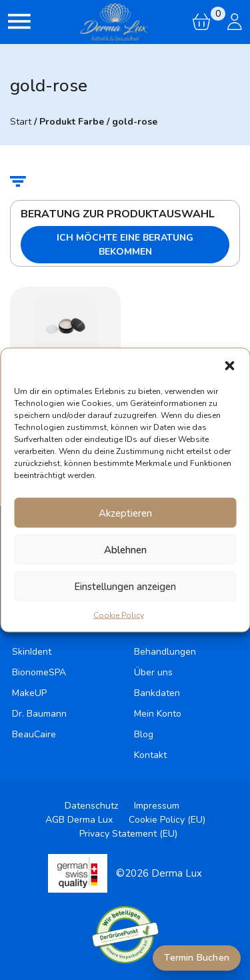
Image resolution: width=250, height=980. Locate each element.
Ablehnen (125, 549)
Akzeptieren (125, 513)
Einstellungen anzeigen (125, 586)
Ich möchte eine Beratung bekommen (125, 245)
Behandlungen (165, 652)
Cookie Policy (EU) (167, 820)
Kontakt (150, 755)
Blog (144, 734)
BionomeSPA (39, 672)
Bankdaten (157, 693)
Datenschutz (91, 806)
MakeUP (29, 693)
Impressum (157, 806)
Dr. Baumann (39, 714)
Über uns (153, 672)
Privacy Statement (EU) (128, 834)
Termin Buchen (197, 958)
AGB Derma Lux (79, 820)
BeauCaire (34, 734)
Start (21, 122)
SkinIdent (32, 652)
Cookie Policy (119, 615)
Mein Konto (158, 714)
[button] (229, 365)
